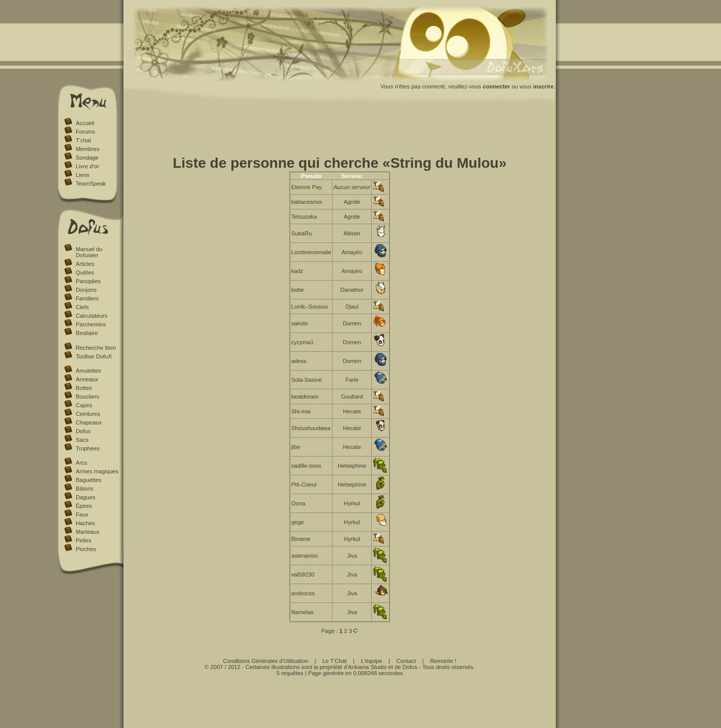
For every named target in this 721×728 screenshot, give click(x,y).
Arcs (81, 463)
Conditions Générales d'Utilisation (266, 661)
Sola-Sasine (307, 380)
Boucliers (87, 397)
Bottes (84, 388)
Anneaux (87, 379)
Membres (88, 149)
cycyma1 (303, 342)
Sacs (82, 440)
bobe (298, 290)
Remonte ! (443, 661)
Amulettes (88, 371)
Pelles (83, 540)
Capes (84, 405)
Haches (85, 523)
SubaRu (302, 233)
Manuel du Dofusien (89, 252)
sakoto (300, 323)
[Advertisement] (340, 131)
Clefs (82, 307)
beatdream (305, 397)
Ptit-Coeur (304, 484)
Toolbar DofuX (94, 356)
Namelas (303, 612)
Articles (85, 264)
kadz (297, 271)
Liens (83, 175)
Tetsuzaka (304, 217)
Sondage (87, 158)
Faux (82, 514)
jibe (296, 447)
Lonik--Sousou (310, 307)
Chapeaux (89, 422)
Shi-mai (301, 411)
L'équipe (372, 661)
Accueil (85, 123)
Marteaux (88, 532)
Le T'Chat (335, 661)
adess (299, 361)
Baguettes (88, 480)
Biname (301, 539)
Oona (298, 503)
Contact (406, 661)
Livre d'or (87, 166)
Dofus (83, 431)
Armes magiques (97, 471)
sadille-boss (306, 466)
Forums (85, 132)
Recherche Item (96, 348)
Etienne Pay (307, 187)
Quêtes (85, 272)
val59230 (303, 574)
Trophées (88, 448)
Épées (84, 506)
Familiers (87, 298)
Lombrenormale (311, 252)
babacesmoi (307, 202)
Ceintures (88, 414)
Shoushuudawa (311, 428)
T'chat (83, 140)
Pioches (86, 549)
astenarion (305, 556)
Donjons (86, 290)
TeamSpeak (91, 184)
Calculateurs (92, 316)
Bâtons (85, 489)
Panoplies (88, 281)
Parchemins (91, 324)
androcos (303, 593)
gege (298, 522)
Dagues (86, 497)
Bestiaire (87, 333)
